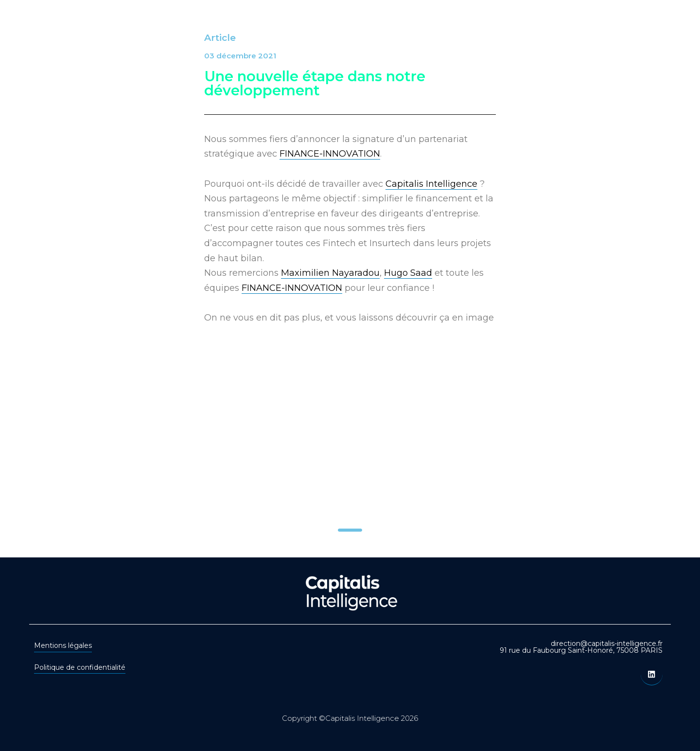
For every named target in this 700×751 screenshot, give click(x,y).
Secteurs (343, 26)
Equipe (471, 26)
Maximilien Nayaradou (330, 273)
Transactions (409, 26)
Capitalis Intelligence (431, 184)
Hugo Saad (408, 273)
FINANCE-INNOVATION (330, 154)
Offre (293, 26)
